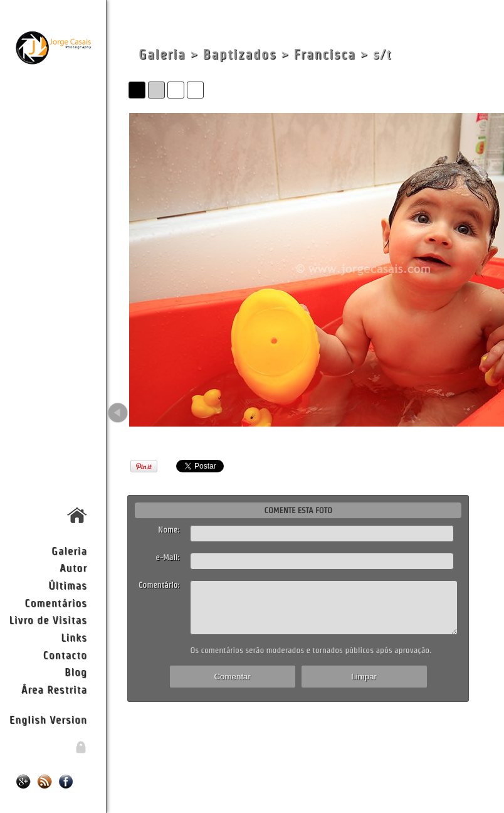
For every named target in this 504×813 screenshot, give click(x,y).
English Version (48, 719)
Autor (73, 567)
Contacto (65, 655)
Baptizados (240, 54)
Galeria (69, 550)
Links (74, 637)
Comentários (56, 603)
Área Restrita (54, 689)
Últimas (68, 585)
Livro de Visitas (48, 619)
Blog (76, 672)
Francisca (325, 54)
